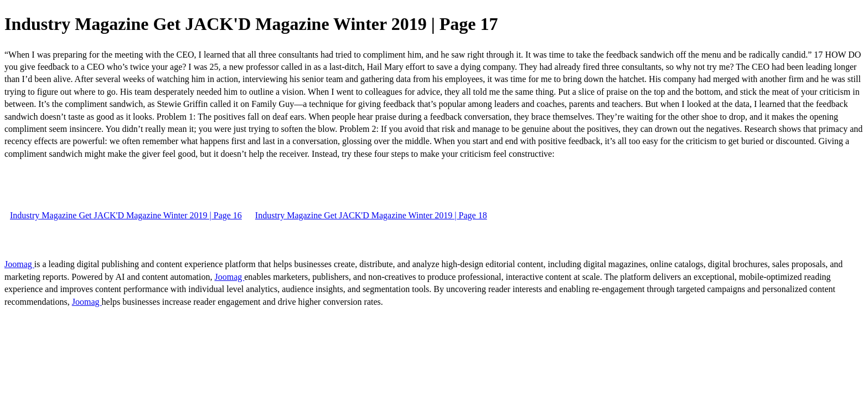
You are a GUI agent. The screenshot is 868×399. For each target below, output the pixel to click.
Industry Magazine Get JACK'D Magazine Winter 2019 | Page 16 (126, 215)
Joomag (19, 264)
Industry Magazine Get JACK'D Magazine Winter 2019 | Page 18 (371, 215)
